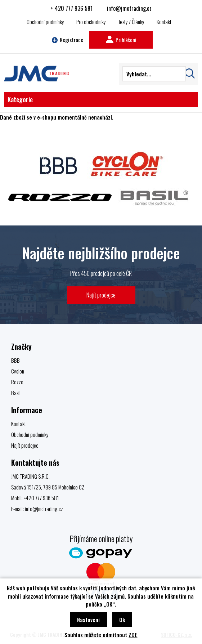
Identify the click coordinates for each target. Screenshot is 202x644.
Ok (122, 620)
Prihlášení (121, 40)
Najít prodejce (101, 295)
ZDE (133, 635)
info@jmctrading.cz (129, 8)
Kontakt (164, 22)
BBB (15, 360)
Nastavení (88, 620)
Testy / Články (131, 22)
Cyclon (18, 371)
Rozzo (17, 382)
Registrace (68, 40)
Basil (16, 393)
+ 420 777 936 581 (71, 8)
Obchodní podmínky (45, 22)
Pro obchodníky (91, 22)
